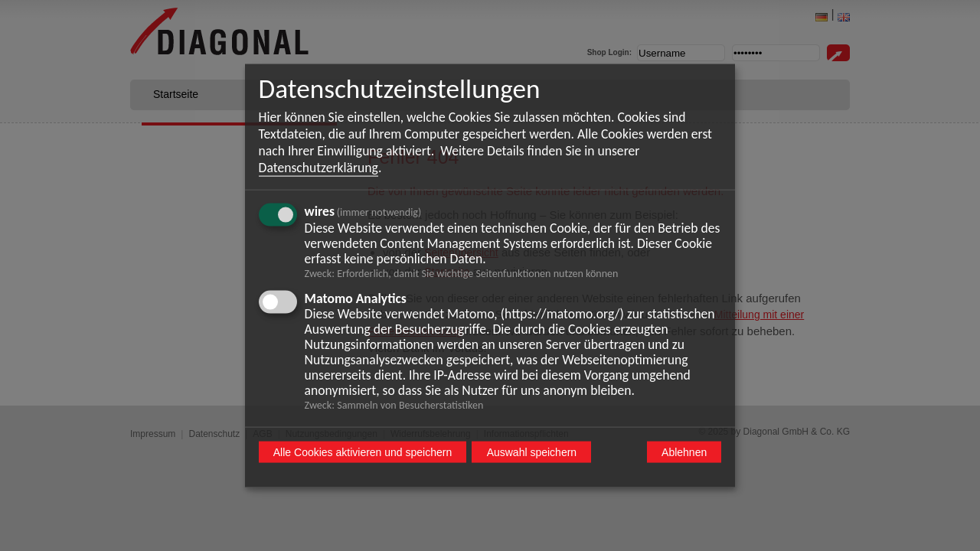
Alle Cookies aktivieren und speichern (363, 452)
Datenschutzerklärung (318, 168)
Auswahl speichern (532, 452)
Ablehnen (684, 452)
